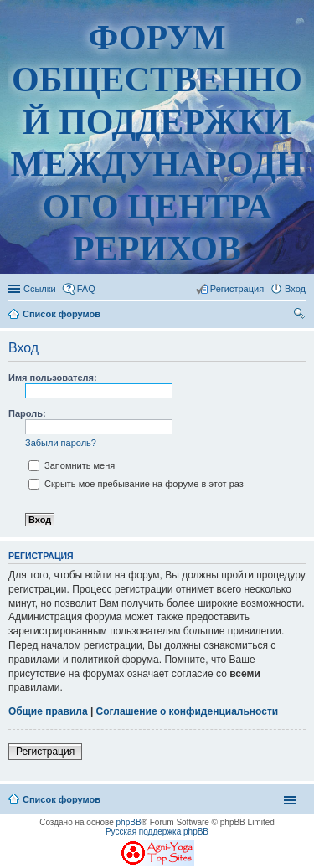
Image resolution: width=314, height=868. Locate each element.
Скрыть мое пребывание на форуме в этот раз (136, 484)
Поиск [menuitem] (301, 316)
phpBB (129, 822)
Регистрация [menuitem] (237, 289)
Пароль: (27, 413)
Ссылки (40, 289)
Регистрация (45, 752)
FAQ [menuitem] (86, 289)
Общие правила (48, 711)
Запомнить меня (72, 465)
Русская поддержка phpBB (157, 832)
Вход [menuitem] (295, 289)
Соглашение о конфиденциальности (188, 711)
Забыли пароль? (61, 443)
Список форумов (62, 799)
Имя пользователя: (53, 378)
